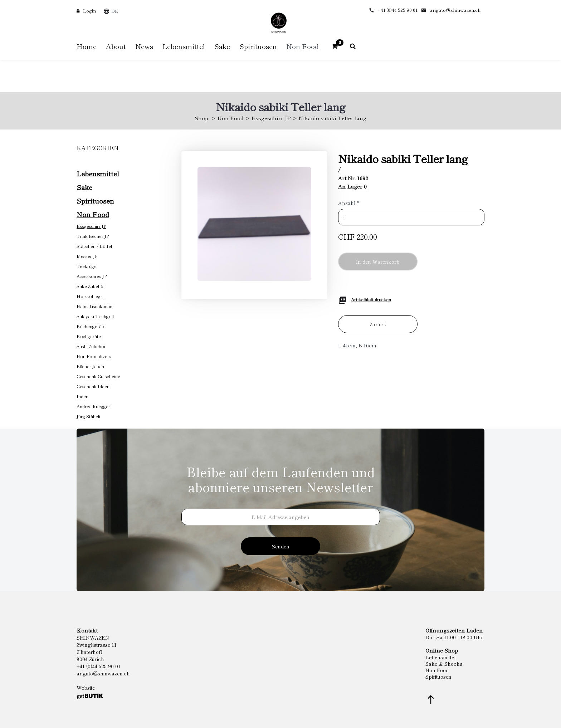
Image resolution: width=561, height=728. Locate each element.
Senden (281, 546)
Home (87, 46)
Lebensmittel (98, 173)
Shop (201, 118)
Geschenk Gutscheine (98, 376)
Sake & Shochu (444, 664)
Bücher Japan (90, 366)
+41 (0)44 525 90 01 (397, 10)
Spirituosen (95, 201)
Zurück (378, 324)
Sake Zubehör (91, 286)
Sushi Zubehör (91, 346)
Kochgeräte (89, 336)
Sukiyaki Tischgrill (95, 316)
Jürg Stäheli (88, 416)
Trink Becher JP (93, 236)
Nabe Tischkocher (95, 306)
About (116, 46)
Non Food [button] (303, 46)
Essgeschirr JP (271, 118)
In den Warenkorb (378, 262)
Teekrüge (87, 266)
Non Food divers (94, 356)
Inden (82, 396)
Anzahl (349, 203)
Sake (84, 187)
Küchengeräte (91, 326)
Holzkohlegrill (91, 296)
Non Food (230, 118)
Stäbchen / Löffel (94, 246)
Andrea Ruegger (93, 406)
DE (115, 11)
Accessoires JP (92, 276)
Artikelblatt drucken (371, 299)
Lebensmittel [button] (184, 46)
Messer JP (87, 256)
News (144, 46)
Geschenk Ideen (93, 386)
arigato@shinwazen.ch (455, 10)
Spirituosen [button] (258, 46)
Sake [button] (222, 46)
